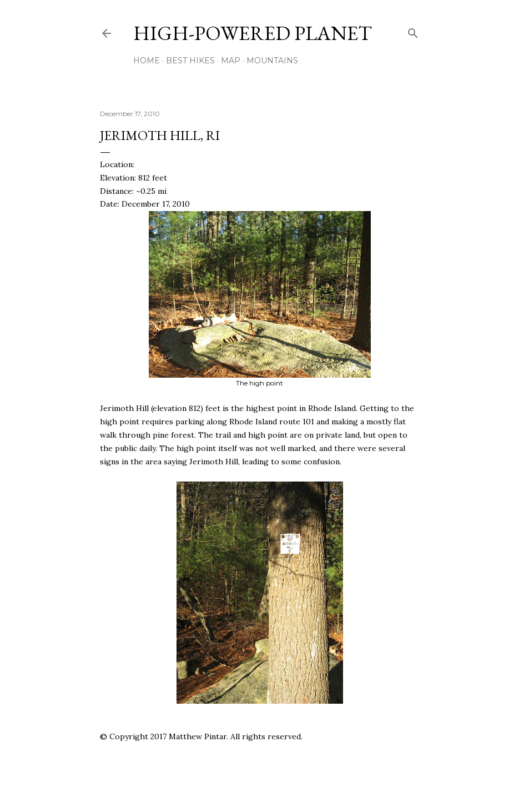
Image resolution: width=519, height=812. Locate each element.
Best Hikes (190, 61)
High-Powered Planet (253, 33)
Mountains (272, 61)
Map (231, 61)
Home (147, 61)
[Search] (413, 31)
